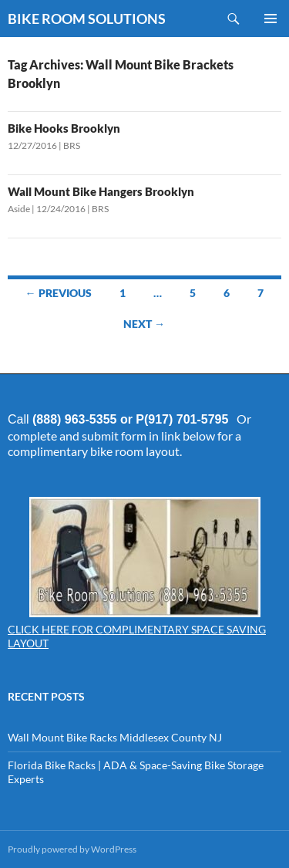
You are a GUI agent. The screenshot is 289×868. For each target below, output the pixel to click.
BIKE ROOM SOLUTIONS (87, 19)
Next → (144, 324)
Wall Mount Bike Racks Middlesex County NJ (115, 737)
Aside (19, 209)
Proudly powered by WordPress (72, 849)
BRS (72, 145)
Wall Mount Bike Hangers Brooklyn (101, 191)
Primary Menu (271, 19)
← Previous (59, 293)
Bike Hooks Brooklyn (64, 128)
